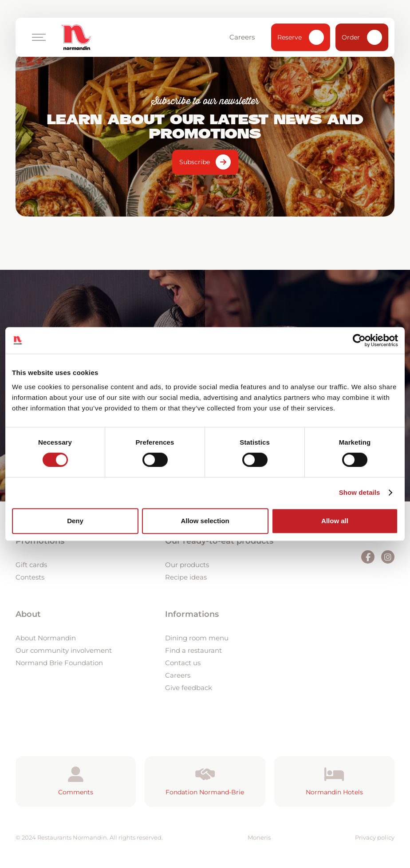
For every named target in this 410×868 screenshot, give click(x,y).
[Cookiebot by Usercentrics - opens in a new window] (359, 340)
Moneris (259, 837)
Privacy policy (375, 837)
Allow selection (205, 521)
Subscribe (195, 162)
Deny (75, 521)
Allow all (335, 521)
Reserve (301, 37)
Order (362, 37)
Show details (360, 492)
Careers (246, 37)
